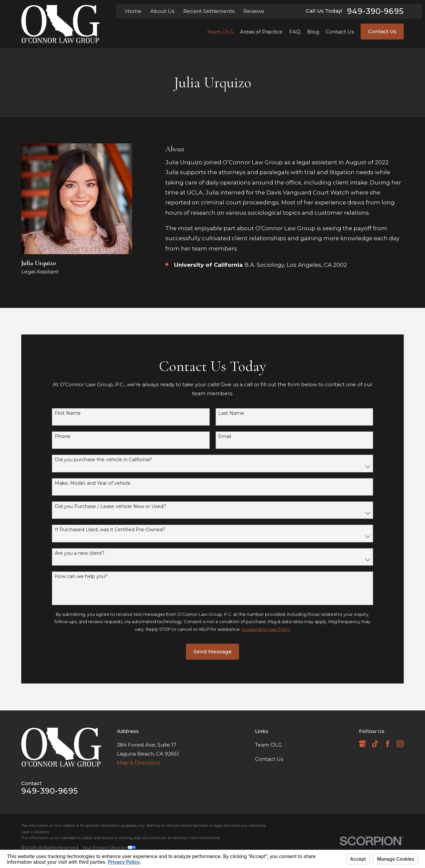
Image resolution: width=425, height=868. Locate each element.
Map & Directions (138, 763)
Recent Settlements (209, 11)
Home (133, 11)
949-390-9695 (375, 11)
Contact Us (382, 31)
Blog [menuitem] (313, 32)
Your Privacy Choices (109, 848)
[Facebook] (388, 744)
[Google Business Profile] (362, 744)
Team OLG (268, 745)
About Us (162, 11)
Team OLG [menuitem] (220, 32)
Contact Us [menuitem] (340, 32)
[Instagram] (400, 744)
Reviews (254, 11)
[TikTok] (375, 744)
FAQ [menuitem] (295, 32)
